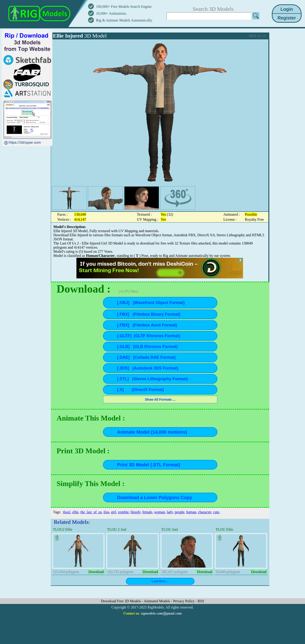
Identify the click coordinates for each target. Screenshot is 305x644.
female (147, 512)
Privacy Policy (184, 601)
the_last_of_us (91, 512)
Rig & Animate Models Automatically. (124, 20)
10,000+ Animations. (112, 13)
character (205, 512)
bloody (136, 512)
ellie (76, 512)
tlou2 (67, 512)
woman (160, 512)
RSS (201, 601)
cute (216, 512)
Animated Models (157, 601)
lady (170, 512)
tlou (107, 512)
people (179, 512)
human (191, 512)
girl (113, 512)
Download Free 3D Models (121, 601)
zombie (123, 512)
